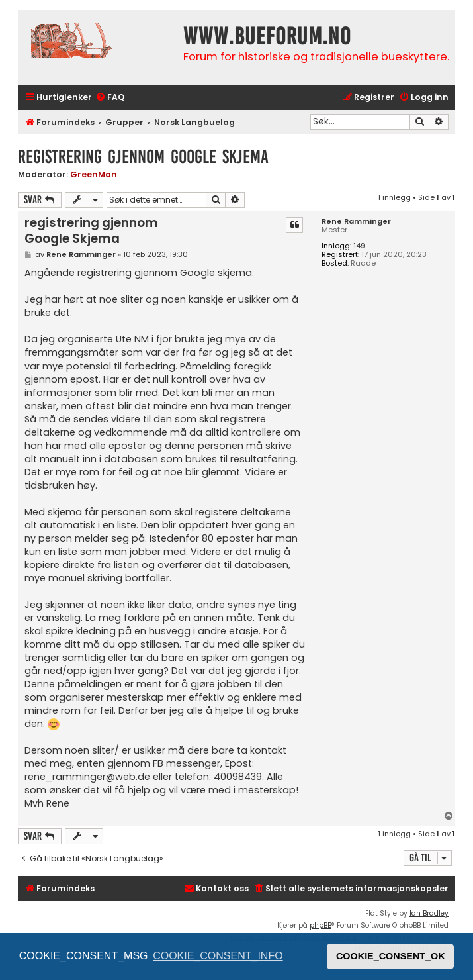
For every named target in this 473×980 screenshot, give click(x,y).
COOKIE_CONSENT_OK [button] (391, 956)
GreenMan (94, 174)
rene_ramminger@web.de (87, 777)
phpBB (321, 925)
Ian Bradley (429, 913)
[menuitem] (110, 98)
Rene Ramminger (356, 221)
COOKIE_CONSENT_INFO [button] (218, 956)
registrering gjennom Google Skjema (143, 157)
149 (359, 246)
